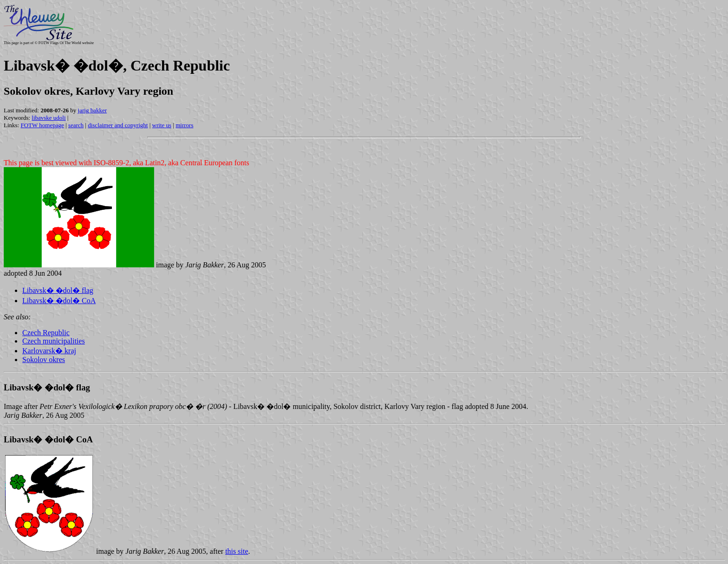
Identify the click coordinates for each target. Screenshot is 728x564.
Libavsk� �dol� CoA (59, 301)
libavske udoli (49, 118)
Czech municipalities (54, 341)
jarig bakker (92, 110)
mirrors (184, 125)
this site (237, 551)
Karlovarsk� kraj (49, 351)
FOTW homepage (42, 125)
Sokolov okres (44, 360)
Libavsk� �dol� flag (58, 290)
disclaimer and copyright (118, 125)
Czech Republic (46, 333)
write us (162, 125)
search (76, 125)
